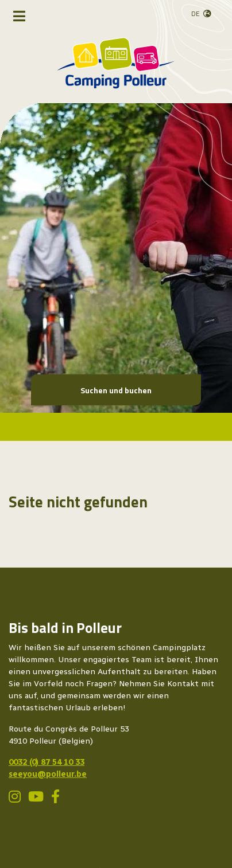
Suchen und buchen (116, 390)
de (196, 14)
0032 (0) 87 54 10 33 (47, 762)
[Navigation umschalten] (19, 16)
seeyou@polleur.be (48, 774)
